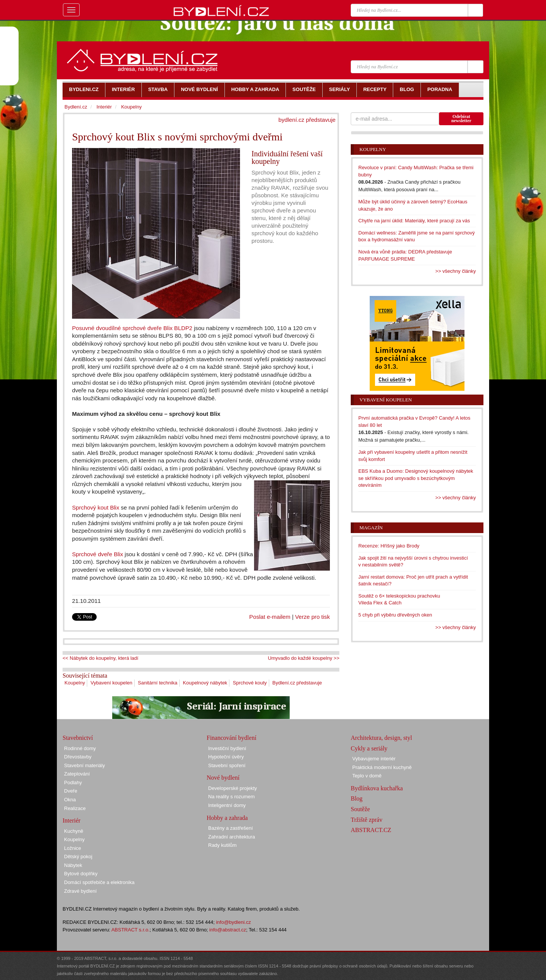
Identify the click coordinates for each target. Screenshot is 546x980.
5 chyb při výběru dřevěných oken (395, 615)
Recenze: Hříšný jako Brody (389, 546)
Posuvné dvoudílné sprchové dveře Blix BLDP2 (132, 328)
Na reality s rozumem (231, 797)
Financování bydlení (231, 738)
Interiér (104, 107)
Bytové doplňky (81, 874)
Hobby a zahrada (227, 818)
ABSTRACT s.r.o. (131, 930)
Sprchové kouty (250, 683)
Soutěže (360, 809)
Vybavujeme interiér (374, 759)
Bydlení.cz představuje (297, 683)
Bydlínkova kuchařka (377, 788)
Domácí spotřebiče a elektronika (99, 882)
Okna (70, 800)
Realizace (75, 808)
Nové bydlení (223, 778)
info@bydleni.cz (234, 922)
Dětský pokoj (78, 857)
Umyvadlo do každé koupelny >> (304, 658)
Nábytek (73, 865)
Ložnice (73, 848)
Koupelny (75, 683)
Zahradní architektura (232, 837)
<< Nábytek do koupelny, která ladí (100, 658)
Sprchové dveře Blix (98, 554)
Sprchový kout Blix (96, 507)
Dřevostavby (78, 757)
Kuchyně (74, 831)
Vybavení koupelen (111, 683)
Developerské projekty (233, 788)
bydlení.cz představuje (307, 120)
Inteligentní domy (227, 805)
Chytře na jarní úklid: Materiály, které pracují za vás (414, 221)
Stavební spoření (227, 765)
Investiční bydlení (227, 748)
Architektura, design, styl (381, 738)
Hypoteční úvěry (226, 757)
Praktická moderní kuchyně (382, 767)
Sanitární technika (158, 683)
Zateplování (77, 774)
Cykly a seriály (369, 748)
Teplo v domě (367, 776)
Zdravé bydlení (80, 891)
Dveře (71, 791)
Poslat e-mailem (270, 617)
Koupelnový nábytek (205, 683)
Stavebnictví (78, 738)
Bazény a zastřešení (231, 828)
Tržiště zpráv (366, 820)
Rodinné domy (80, 748)
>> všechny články (456, 271)
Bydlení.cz (76, 107)
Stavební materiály (85, 765)
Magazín (371, 528)
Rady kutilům (222, 845)
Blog (357, 798)
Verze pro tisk (312, 617)
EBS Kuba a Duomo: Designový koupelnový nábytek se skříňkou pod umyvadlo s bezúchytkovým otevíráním (416, 478)
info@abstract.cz (228, 930)
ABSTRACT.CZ (371, 830)
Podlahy (73, 783)
